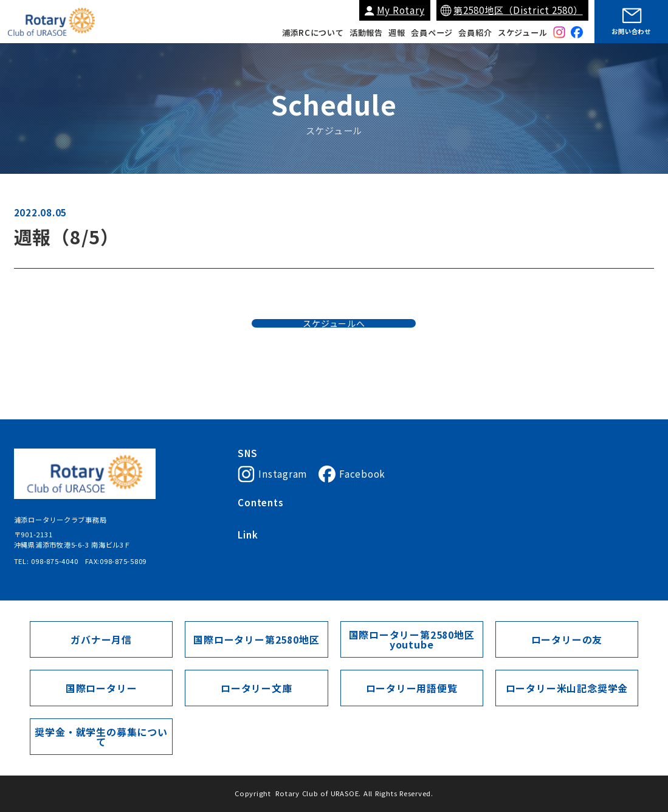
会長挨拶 (364, 519)
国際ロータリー (263, 561)
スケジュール (523, 33)
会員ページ (432, 33)
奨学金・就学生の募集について (101, 736)
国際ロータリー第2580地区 (391, 561)
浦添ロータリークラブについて (288, 519)
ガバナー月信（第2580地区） (494, 561)
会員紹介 (475, 33)
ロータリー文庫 (257, 688)
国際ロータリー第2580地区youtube (412, 639)
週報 (397, 33)
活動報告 (366, 33)
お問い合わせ (631, 31)
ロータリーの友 (566, 639)
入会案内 (404, 519)
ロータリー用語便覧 (411, 688)
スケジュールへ (334, 343)
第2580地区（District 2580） (518, 10)
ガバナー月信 (101, 639)
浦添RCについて (313, 33)
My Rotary (401, 10)
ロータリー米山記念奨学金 (567, 688)
